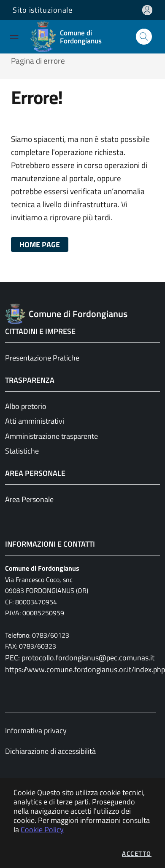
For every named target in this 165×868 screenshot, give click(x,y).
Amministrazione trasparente (51, 436)
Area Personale (29, 499)
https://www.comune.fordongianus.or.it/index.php (82, 669)
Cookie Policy (42, 829)
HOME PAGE (40, 244)
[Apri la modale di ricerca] (144, 37)
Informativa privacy (36, 730)
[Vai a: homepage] (77, 37)
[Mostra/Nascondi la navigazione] (14, 36)
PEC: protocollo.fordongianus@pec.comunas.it (80, 658)
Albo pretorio (26, 406)
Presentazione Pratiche (42, 358)
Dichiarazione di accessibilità (50, 751)
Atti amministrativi (35, 421)
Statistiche (22, 451)
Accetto (137, 853)
